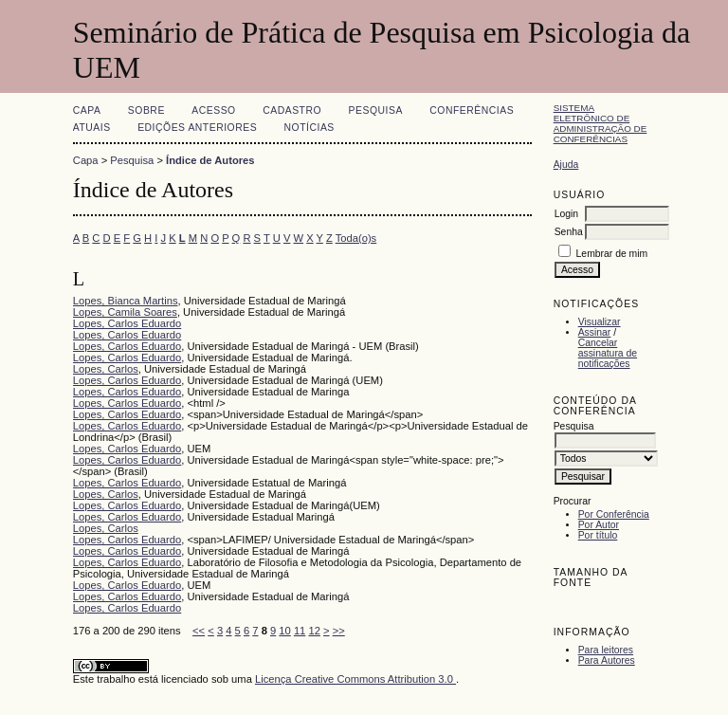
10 (284, 631)
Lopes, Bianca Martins (126, 301)
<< (199, 631)
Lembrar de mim (612, 254)
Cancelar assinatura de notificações (608, 353)
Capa (87, 110)
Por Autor (599, 525)
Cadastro (292, 110)
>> (339, 631)
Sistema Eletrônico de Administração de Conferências (601, 123)
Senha (569, 232)
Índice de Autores (210, 160)
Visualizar (600, 322)
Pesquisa (376, 110)
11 (300, 631)
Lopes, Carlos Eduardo (127, 323)
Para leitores (606, 650)
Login (566, 214)
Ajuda (566, 165)
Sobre (146, 110)
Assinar (595, 332)
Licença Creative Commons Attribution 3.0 (355, 679)
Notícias (309, 128)
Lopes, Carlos (106, 369)
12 (314, 631)
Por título (598, 535)
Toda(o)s (356, 238)
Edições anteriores (197, 128)
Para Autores (607, 660)
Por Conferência (614, 514)
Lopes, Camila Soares (125, 312)
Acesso (213, 110)
